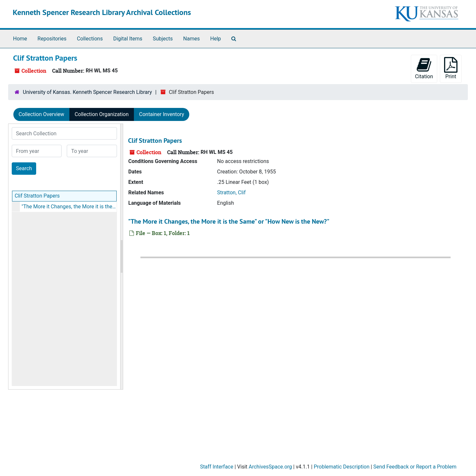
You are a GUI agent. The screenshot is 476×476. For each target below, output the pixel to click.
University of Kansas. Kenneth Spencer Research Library (87, 92)
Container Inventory (162, 114)
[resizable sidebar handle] (122, 257)
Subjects (163, 39)
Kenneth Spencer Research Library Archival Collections (102, 12)
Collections (90, 39)
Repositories (52, 39)
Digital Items (128, 39)
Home (20, 39)
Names (191, 39)
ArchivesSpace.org (270, 467)
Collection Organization (102, 114)
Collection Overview (41, 114)
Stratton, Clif (231, 193)
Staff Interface (217, 467)
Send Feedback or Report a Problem (415, 467)
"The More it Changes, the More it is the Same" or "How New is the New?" (69, 207)
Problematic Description (342, 467)
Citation (424, 68)
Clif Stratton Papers (37, 196)
